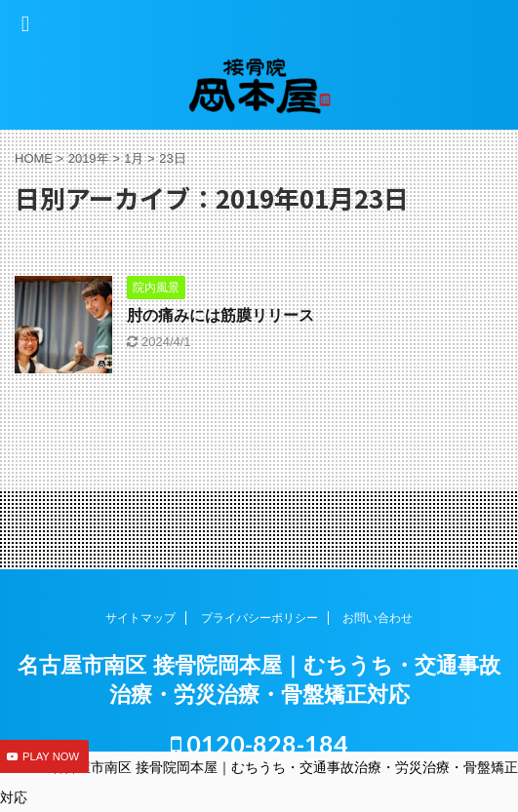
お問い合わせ (378, 618)
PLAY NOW (51, 756)
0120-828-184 (259, 744)
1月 (134, 158)
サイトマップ (140, 618)
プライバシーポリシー (259, 618)
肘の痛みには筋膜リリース (220, 315)
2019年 (89, 158)
